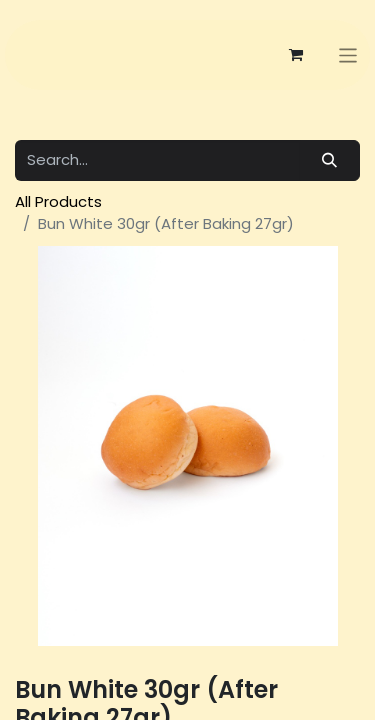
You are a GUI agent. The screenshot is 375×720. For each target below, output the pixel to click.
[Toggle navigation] (348, 55)
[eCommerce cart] (296, 55)
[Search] (330, 160)
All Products (58, 201)
